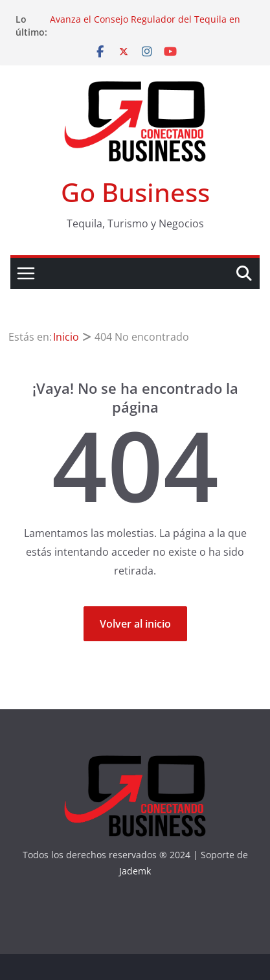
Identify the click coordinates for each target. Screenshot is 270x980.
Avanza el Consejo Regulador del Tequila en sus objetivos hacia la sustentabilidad (145, 26)
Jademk (135, 871)
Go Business (135, 192)
